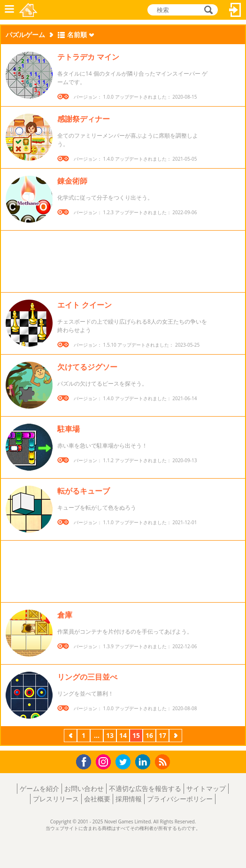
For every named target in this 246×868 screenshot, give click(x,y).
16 (149, 735)
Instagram (105, 761)
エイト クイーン (85, 305)
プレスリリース (56, 799)
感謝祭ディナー (84, 119)
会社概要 (97, 799)
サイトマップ (206, 788)
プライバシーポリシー (180, 799)
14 (123, 735)
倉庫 (65, 615)
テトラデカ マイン (88, 57)
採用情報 (129, 799)
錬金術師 (72, 181)
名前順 (77, 35)
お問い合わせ (84, 788)
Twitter (125, 763)
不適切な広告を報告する (145, 788)
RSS (164, 762)
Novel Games (29, 10)
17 (162, 735)
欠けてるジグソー (87, 367)
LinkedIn (144, 762)
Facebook (86, 761)
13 (110, 735)
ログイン (235, 10)
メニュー (9, 10)
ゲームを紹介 (39, 788)
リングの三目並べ (87, 677)
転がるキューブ (84, 491)
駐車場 (69, 429)
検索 (207, 11)
